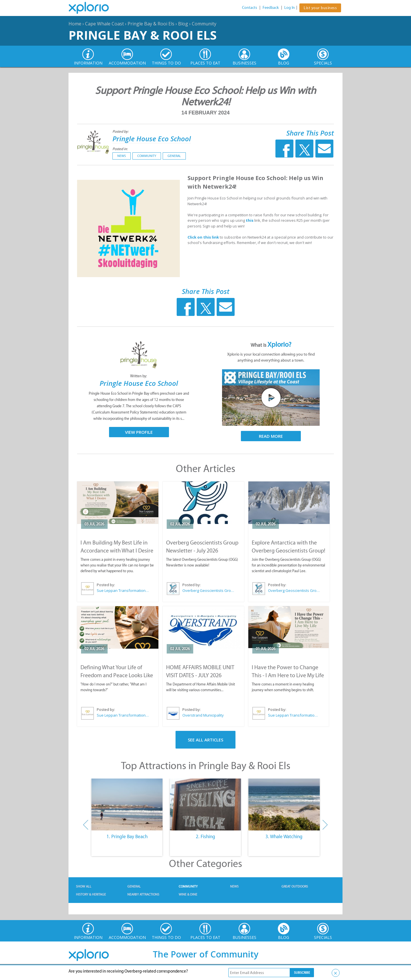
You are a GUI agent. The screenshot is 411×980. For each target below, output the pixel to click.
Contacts (250, 8)
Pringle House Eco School (152, 139)
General (174, 156)
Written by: (139, 376)
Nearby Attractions (143, 894)
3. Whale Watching (284, 836)
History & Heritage (91, 894)
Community (204, 24)
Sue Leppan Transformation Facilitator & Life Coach (123, 590)
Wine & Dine (188, 894)
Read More (271, 436)
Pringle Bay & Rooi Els (151, 24)
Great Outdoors (295, 886)
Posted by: (121, 131)
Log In (290, 8)
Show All (84, 886)
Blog (183, 24)
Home (75, 24)
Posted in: (120, 149)
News (122, 156)
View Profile (139, 432)
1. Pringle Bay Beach (127, 836)
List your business (320, 8)
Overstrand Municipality (203, 715)
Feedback (271, 8)
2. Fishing (205, 836)
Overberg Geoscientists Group (209, 590)
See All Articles (205, 740)
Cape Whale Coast (104, 24)
